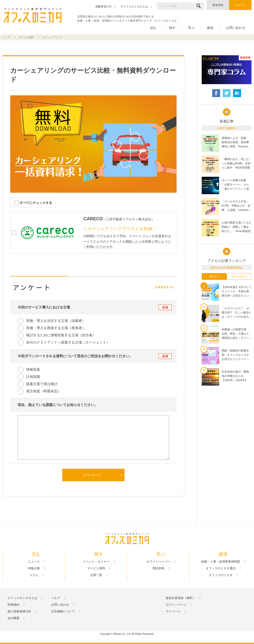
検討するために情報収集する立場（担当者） (61, 335)
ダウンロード (92, 475)
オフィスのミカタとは (22, 598)
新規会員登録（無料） (181, 598)
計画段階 (33, 377)
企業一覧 (96, 575)
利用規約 (13, 605)
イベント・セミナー (96, 562)
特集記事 (34, 568)
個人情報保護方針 (19, 611)
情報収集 (33, 369)
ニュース (34, 562)
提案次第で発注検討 (42, 384)
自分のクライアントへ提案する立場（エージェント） (68, 342)
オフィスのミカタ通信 (221, 568)
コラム (34, 575)
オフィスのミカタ (221, 575)
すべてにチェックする (36, 203)
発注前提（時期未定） (44, 391)
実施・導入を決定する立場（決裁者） (56, 321)
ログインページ (176, 605)
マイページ (173, 611)
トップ (6, 37)
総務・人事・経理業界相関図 (221, 562)
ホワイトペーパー (158, 562)
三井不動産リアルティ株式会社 (129, 219)
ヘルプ (56, 598)
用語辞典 (158, 568)
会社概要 (13, 618)
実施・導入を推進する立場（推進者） (56, 328)
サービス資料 (26, 37)
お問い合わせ (236, 28)
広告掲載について (63, 611)
